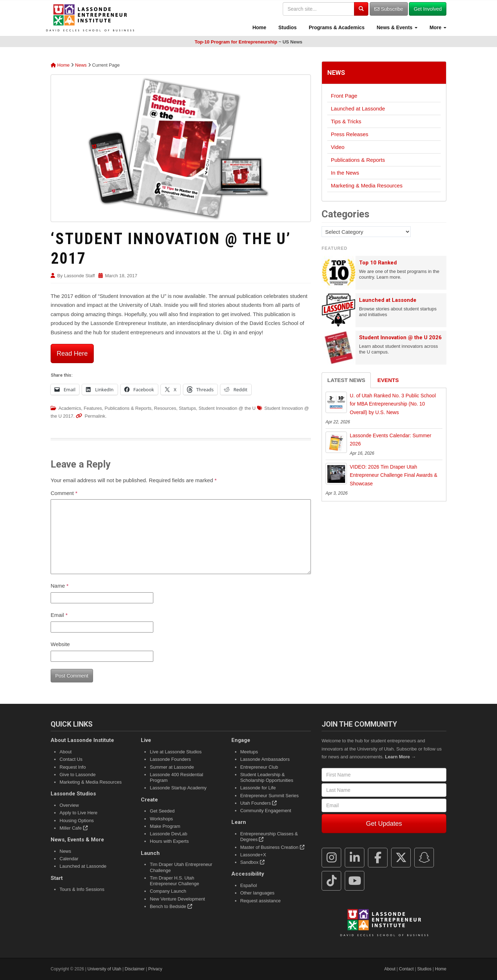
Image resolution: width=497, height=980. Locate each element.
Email (59, 615)
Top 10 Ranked (378, 263)
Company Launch (168, 891)
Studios (287, 27)
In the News (345, 173)
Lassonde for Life (258, 788)
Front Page (344, 96)
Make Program (165, 826)
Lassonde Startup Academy (178, 788)
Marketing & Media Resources (367, 185)
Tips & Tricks (346, 121)
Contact (406, 969)
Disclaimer (135, 969)
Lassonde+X (253, 855)
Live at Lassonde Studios (176, 752)
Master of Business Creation (272, 847)
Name (60, 586)
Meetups (249, 752)
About (66, 752)
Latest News (346, 380)
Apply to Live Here (78, 813)
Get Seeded (162, 811)
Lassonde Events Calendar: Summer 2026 (391, 440)
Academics (70, 408)
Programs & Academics (336, 27)
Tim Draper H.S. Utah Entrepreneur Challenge (174, 881)
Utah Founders (259, 803)
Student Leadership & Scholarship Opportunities (267, 777)
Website (60, 644)
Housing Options (77, 821)
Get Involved (428, 9)
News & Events (396, 27)
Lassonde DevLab (168, 834)
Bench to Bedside (171, 906)
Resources (165, 408)
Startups (187, 408)
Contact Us (71, 759)
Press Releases (350, 134)
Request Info (73, 767)
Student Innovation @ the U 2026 (400, 337)
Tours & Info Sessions (82, 889)
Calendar (69, 859)
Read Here (72, 354)
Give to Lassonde (78, 775)
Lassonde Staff (79, 276)
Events (388, 380)
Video (338, 147)
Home (259, 27)
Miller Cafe (74, 828)
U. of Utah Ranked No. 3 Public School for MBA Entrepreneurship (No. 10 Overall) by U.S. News (393, 404)
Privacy (155, 969)
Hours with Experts (169, 841)
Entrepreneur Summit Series (270, 796)
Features (93, 408)
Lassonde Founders (170, 759)
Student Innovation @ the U (227, 408)
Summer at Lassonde (172, 767)
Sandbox (252, 862)
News (81, 65)
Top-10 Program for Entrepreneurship (236, 42)
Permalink (95, 416)
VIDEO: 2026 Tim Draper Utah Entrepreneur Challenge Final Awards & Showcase (394, 475)
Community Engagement (266, 811)
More (437, 27)
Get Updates (384, 824)
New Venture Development (177, 899)
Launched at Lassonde (358, 109)
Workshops (161, 819)
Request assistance (260, 901)
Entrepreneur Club (259, 767)
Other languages (257, 893)
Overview (69, 805)
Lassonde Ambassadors (265, 759)
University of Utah (104, 969)
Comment (64, 493)
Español (249, 885)
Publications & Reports (128, 408)
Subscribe (389, 9)
